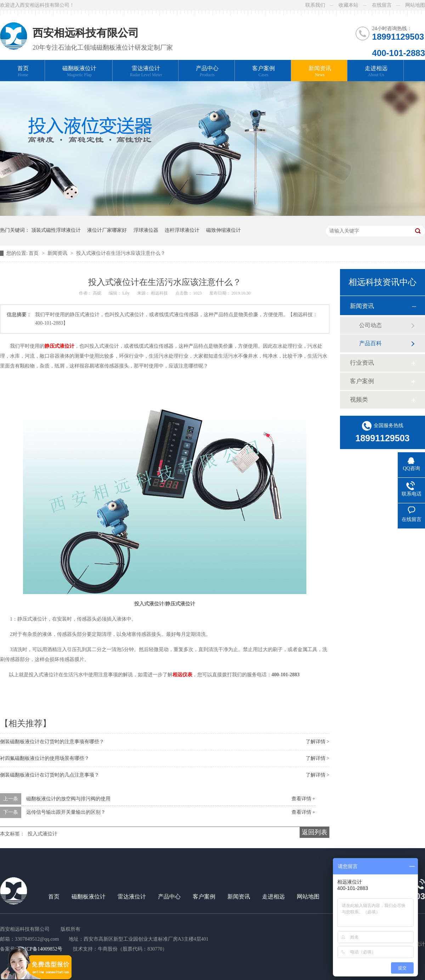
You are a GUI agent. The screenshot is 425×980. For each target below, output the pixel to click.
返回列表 (314, 832)
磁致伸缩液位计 (223, 230)
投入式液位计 (42, 834)
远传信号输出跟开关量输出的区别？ (66, 812)
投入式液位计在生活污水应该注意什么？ (121, 253)
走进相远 (376, 71)
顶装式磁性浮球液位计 (56, 230)
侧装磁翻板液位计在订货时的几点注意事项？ (50, 775)
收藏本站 (348, 5)
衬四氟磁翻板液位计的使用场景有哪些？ (45, 758)
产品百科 (370, 343)
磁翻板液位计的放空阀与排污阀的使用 (68, 799)
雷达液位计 (146, 71)
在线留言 (382, 5)
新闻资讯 (320, 71)
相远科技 (160, 293)
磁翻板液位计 (79, 71)
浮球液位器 (146, 230)
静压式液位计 (59, 346)
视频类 (359, 400)
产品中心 (207, 71)
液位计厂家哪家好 (107, 230)
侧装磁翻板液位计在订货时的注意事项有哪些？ (52, 742)
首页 (23, 71)
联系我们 (315, 5)
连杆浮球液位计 (182, 230)
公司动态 (370, 325)
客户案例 (263, 71)
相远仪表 (182, 675)
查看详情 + (303, 799)
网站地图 (415, 5)
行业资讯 (362, 363)
